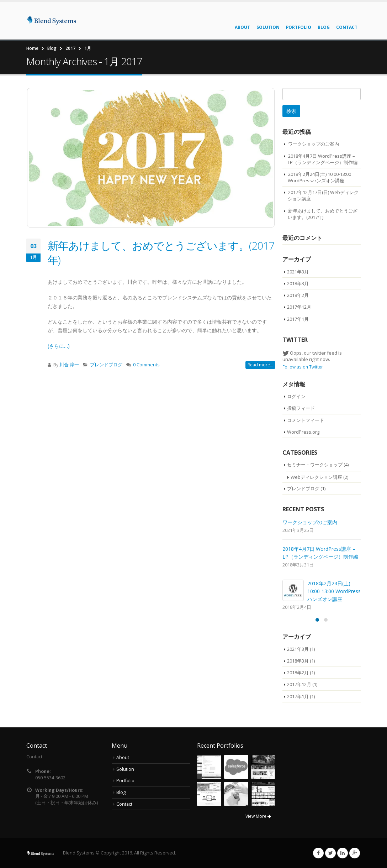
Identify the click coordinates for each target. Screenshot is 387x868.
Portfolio (299, 27)
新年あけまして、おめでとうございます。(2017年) (161, 253)
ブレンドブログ (106, 365)
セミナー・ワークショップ (315, 465)
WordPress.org (303, 432)
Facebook (318, 853)
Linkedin (343, 853)
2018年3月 (298, 283)
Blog (324, 27)
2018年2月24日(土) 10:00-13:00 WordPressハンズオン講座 (319, 177)
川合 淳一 (69, 365)
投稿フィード (301, 408)
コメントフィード (306, 420)
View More (258, 816)
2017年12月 (299, 307)
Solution (268, 27)
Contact (347, 27)
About (242, 27)
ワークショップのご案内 (314, 144)
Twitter (330, 853)
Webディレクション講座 (316, 477)
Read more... (260, 365)
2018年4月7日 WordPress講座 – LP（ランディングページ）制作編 (323, 159)
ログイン (296, 396)
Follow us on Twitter (303, 367)
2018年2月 (298, 295)
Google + (355, 853)
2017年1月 (298, 319)
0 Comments (146, 365)
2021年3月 (298, 272)
